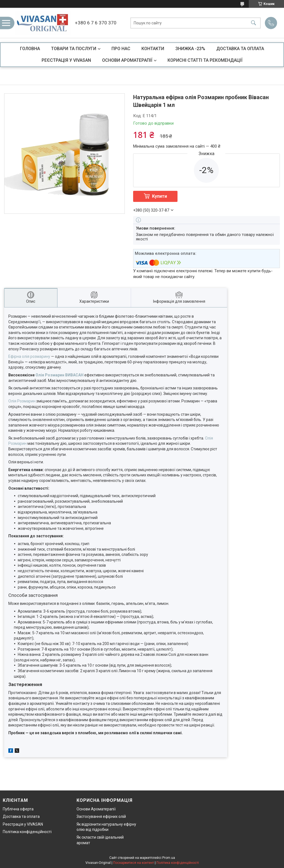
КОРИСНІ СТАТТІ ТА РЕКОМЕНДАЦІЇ (205, 60)
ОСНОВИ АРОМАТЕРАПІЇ (127, 60)
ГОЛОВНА (30, 49)
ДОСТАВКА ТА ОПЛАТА (240, 49)
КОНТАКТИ (153, 49)
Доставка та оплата (21, 816)
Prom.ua (169, 858)
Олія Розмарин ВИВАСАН (59, 375)
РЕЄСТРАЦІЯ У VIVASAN (66, 60)
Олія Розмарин (22, 401)
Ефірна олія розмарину (29, 356)
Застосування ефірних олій (101, 816)
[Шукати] (253, 23)
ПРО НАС (121, 49)
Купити (159, 196)
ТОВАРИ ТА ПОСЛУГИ (74, 49)
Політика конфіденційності (27, 832)
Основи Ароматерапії (96, 809)
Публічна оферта (18, 809)
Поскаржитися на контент (134, 863)
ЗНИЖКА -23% (190, 49)
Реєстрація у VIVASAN (23, 824)
